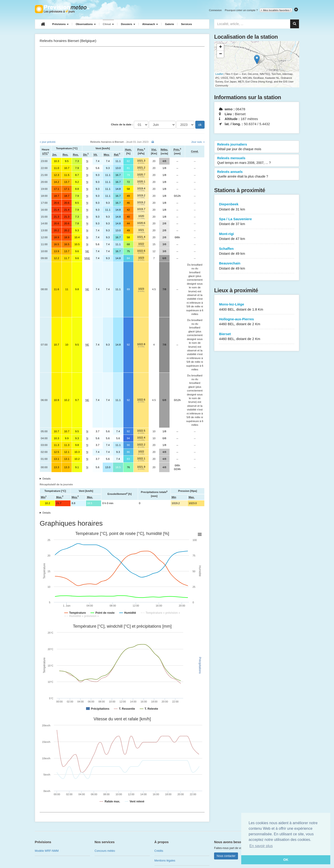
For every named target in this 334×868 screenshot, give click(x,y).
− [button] (220, 54)
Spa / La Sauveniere (257, 222)
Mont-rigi (257, 237)
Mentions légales (165, 861)
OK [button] (286, 860)
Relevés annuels (257, 174)
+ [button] (220, 47)
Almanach (150, 24)
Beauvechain (257, 266)
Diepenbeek (257, 207)
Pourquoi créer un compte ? (241, 10)
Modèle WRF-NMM (47, 851)
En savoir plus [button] (261, 846)
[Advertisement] (122, 84)
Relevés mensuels (257, 161)
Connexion (215, 10)
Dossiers (128, 24)
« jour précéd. (48, 142)
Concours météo (105, 851)
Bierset (257, 337)
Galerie (169, 24)
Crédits (159, 851)
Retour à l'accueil (62, 9)
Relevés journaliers (257, 147)
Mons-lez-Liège (257, 307)
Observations (86, 24)
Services (186, 24)
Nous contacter (226, 856)
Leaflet (219, 74)
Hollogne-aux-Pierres (257, 322)
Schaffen (257, 251)
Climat (108, 24)
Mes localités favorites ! (276, 10)
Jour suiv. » (198, 142)
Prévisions (60, 24)
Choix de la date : (122, 124)
